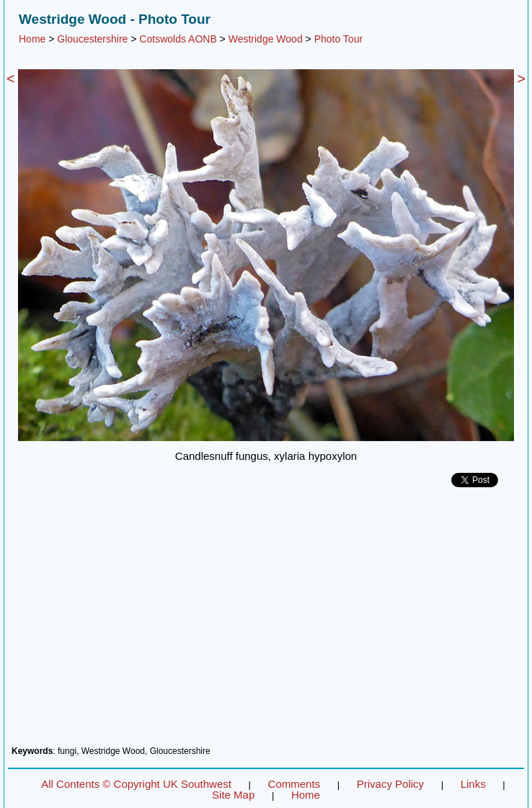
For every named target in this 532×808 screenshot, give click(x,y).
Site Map (233, 795)
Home (32, 39)
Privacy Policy (390, 784)
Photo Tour (338, 39)
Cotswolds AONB (178, 39)
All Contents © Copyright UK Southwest (136, 784)
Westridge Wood (266, 39)
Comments (294, 784)
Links (473, 784)
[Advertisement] (266, 622)
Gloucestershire (92, 39)
